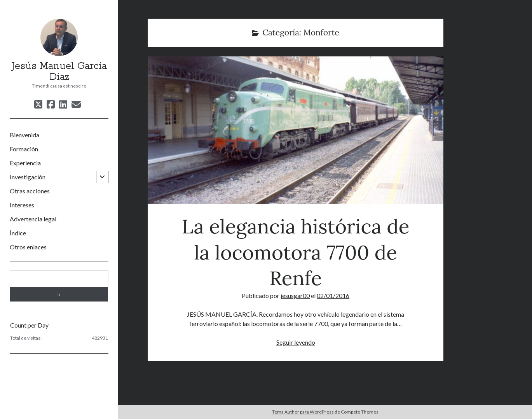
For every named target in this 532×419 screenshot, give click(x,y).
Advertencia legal (33, 219)
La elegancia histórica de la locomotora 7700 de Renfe (295, 130)
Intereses (22, 205)
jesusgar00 (295, 295)
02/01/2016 (333, 295)
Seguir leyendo (296, 342)
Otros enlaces (28, 247)
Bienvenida (24, 135)
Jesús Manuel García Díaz (59, 72)
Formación (24, 149)
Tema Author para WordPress (303, 412)
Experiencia (25, 163)
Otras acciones (30, 191)
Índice (18, 233)
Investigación (28, 177)
